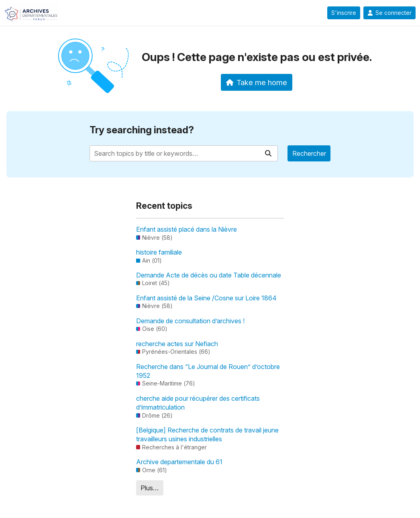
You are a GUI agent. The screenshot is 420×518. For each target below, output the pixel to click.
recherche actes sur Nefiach (177, 344)
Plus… (150, 488)
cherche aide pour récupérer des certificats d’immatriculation (198, 403)
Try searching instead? (142, 130)
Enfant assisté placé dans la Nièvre (187, 229)
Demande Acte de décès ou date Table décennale (209, 275)
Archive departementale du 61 (179, 462)
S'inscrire (344, 13)
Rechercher (309, 153)
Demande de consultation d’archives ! (190, 321)
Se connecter (389, 13)
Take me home (257, 82)
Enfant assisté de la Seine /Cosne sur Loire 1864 (206, 298)
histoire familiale (159, 252)
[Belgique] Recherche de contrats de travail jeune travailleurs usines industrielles (207, 434)
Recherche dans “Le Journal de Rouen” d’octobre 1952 (208, 371)
